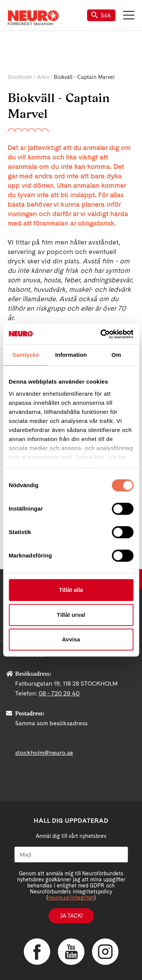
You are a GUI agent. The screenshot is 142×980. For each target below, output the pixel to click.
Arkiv (43, 77)
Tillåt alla (71, 590)
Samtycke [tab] (26, 355)
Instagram (105, 952)
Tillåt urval (71, 615)
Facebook (37, 952)
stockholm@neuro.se (44, 753)
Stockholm (20, 77)
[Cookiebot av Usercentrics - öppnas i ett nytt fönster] (101, 334)
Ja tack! (71, 916)
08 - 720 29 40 (59, 693)
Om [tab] (116, 355)
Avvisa (71, 639)
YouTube (71, 952)
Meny (129, 15)
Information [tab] (71, 355)
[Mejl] (71, 855)
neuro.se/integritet (71, 898)
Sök (101, 15)
